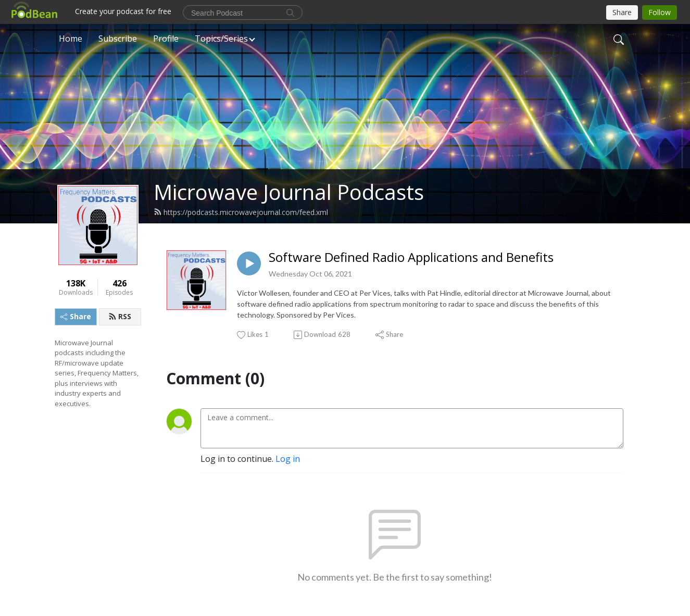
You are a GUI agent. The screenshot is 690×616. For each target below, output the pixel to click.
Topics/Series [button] (221, 39)
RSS (120, 316)
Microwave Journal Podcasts (289, 192)
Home (71, 39)
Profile (166, 39)
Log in (288, 459)
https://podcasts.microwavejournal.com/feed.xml (241, 212)
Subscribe (118, 39)
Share (76, 316)
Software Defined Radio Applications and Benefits (411, 257)
